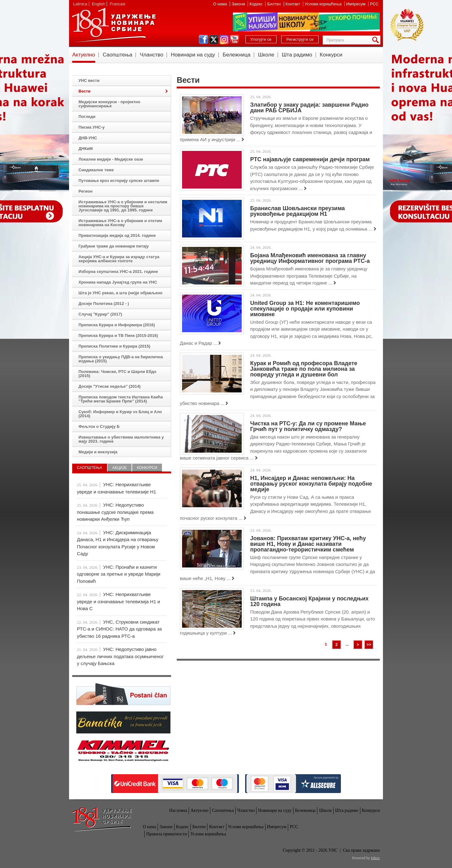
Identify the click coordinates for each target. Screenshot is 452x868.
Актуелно (84, 55)
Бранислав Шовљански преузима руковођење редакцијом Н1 (297, 211)
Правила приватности (167, 834)
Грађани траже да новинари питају (114, 246)
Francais (118, 4)
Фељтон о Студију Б (99, 426)
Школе (266, 55)
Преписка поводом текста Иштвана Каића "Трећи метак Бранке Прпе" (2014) (121, 399)
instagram (224, 40)
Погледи (87, 117)
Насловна (178, 810)
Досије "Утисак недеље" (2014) (110, 386)
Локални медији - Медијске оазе (111, 159)
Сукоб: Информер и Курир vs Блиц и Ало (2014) (120, 414)
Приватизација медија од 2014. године (117, 235)
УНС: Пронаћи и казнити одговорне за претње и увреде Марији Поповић (119, 574)
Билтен (274, 4)
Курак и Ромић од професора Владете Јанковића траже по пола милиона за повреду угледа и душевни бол (304, 369)
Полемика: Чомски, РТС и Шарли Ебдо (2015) (117, 374)
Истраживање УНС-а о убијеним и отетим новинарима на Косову (120, 223)
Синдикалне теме (96, 170)
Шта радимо (297, 55)
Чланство (151, 55)
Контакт (293, 4)
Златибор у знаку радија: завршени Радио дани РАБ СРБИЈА (309, 108)
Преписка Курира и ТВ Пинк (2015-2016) (118, 335)
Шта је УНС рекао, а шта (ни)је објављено (121, 293)
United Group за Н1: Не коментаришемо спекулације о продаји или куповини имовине (305, 309)
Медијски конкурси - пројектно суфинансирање (109, 104)
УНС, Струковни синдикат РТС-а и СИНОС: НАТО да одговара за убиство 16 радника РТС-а (119, 629)
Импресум (356, 4)
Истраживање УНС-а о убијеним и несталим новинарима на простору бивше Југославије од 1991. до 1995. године (123, 206)
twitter (214, 40)
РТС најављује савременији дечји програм (310, 159)
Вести (84, 91)
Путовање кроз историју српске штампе (119, 181)
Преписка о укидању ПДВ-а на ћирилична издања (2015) (121, 359)
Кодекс (257, 4)
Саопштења (118, 55)
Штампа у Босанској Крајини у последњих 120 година (309, 601)
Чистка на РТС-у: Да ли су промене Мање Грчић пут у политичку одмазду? (308, 426)
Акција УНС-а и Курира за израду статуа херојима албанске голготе (119, 259)
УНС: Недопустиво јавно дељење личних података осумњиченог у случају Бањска (120, 656)
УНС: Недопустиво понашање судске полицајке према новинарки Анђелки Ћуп (115, 512)
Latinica (80, 4)
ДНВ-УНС (88, 138)
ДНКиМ (86, 149)
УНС (114, 25)
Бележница (237, 55)
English (98, 4)
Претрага (377, 40)
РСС (374, 4)
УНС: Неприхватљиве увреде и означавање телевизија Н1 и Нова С (118, 601)
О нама (221, 4)
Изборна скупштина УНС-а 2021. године (118, 272)
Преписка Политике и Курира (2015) (114, 346)
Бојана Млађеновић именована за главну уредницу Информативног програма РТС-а (310, 258)
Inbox (375, 858)
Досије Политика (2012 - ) (104, 304)
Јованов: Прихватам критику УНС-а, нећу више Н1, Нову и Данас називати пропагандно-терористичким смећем (308, 544)
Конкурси (331, 55)
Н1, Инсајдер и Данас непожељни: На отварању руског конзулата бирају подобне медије (311, 484)
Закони (239, 4)
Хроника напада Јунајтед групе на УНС (118, 282)
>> (369, 644)
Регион (86, 191)
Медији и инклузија (98, 452)
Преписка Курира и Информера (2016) (117, 325)
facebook (203, 40)
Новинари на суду (193, 55)
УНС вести (89, 80)
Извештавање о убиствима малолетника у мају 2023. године (121, 439)
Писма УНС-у (91, 127)
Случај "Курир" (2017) (100, 314)
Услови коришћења (324, 4)
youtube (234, 40)
